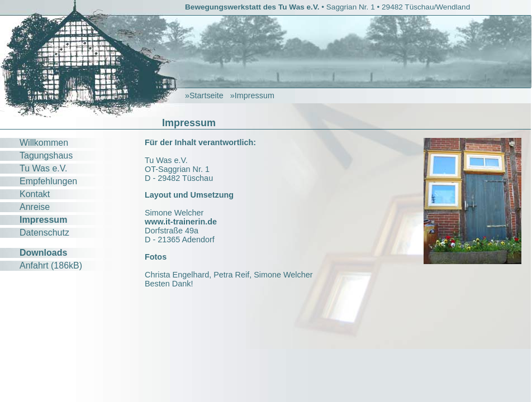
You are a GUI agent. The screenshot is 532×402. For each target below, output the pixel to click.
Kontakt (35, 194)
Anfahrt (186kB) (51, 265)
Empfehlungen (48, 181)
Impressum (43, 220)
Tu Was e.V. (43, 168)
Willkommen (44, 143)
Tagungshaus (46, 155)
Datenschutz (44, 233)
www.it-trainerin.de (181, 222)
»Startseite (204, 95)
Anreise (35, 207)
